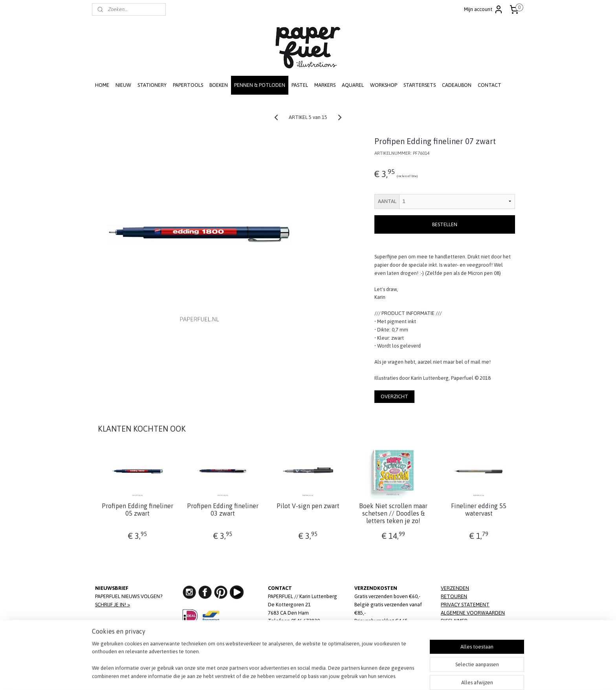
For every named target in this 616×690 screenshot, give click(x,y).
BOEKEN (219, 85)
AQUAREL (353, 85)
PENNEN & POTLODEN (260, 85)
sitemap (281, 675)
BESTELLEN (445, 224)
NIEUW (123, 85)
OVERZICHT (394, 396)
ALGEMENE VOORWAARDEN (473, 613)
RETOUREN (454, 596)
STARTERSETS (420, 85)
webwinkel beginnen (321, 675)
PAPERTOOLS (188, 85)
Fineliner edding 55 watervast (479, 510)
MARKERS (325, 85)
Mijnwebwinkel (384, 675)
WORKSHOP (384, 85)
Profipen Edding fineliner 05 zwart (137, 510)
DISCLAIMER (454, 621)
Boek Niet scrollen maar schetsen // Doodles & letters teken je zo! (393, 513)
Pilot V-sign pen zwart (308, 506)
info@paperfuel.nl (304, 629)
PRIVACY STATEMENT (465, 605)
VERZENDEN (455, 588)
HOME (102, 85)
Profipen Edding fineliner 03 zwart (223, 510)
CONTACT (489, 85)
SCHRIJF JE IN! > (113, 605)
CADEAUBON (457, 85)
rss (295, 675)
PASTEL (300, 85)
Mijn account (484, 9)
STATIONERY (152, 85)
